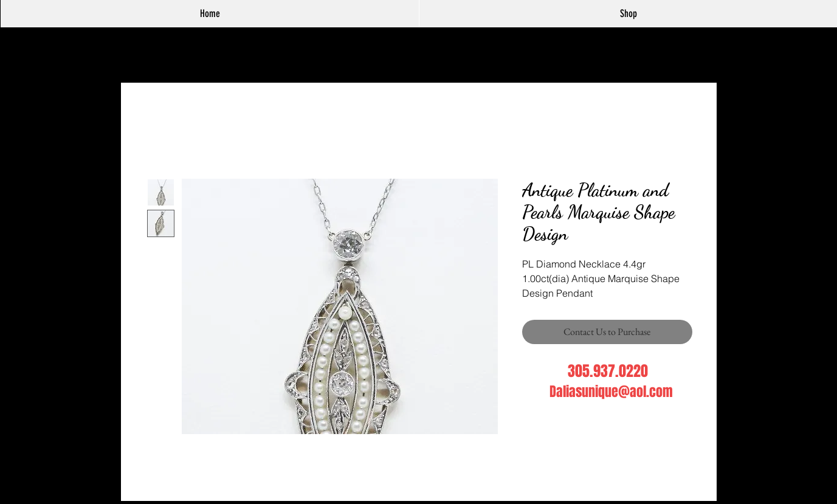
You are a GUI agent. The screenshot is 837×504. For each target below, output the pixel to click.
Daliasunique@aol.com (611, 392)
